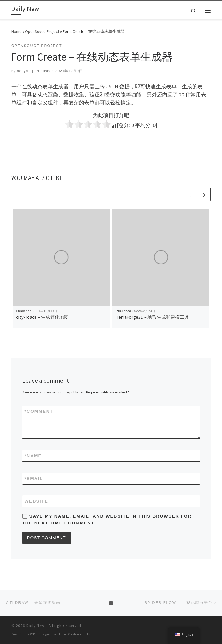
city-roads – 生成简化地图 (42, 317)
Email (34, 478)
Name (33, 456)
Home (16, 31)
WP (33, 634)
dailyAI (23, 71)
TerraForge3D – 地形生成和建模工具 (152, 317)
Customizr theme (82, 634)
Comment (39, 411)
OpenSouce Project (42, 31)
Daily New (35, 626)
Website (36, 501)
